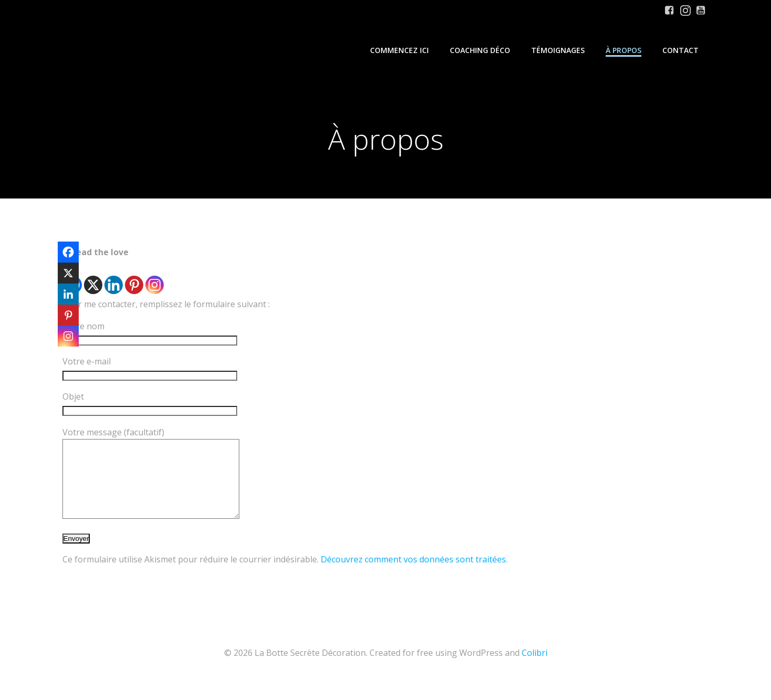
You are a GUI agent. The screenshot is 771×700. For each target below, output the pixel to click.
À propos (624, 50)
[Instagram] (155, 278)
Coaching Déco (480, 50)
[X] (93, 278)
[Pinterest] (134, 278)
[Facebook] (68, 252)
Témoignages (558, 50)
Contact (680, 50)
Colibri (535, 668)
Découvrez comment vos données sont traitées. (414, 575)
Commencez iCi (399, 50)
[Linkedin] (114, 278)
